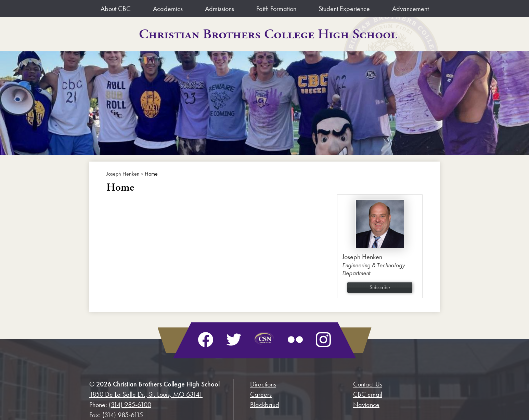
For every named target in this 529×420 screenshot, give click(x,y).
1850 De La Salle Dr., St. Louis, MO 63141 (146, 394)
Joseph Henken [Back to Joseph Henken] (123, 174)
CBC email (368, 394)
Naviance (366, 405)
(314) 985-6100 (130, 405)
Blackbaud (265, 405)
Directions (263, 384)
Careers (261, 394)
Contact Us (368, 384)
